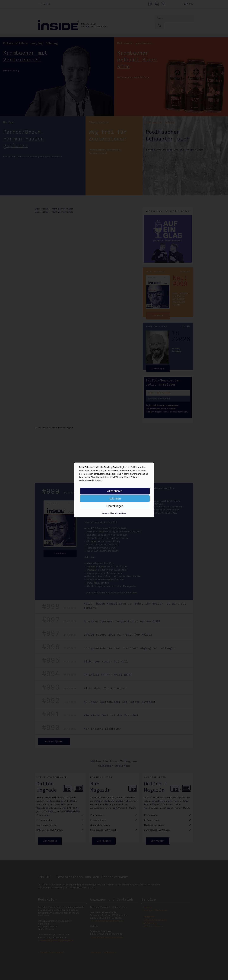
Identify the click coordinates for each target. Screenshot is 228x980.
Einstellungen (115, 506)
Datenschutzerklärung (119, 513)
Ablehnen (115, 498)
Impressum (106, 513)
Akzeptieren (115, 491)
